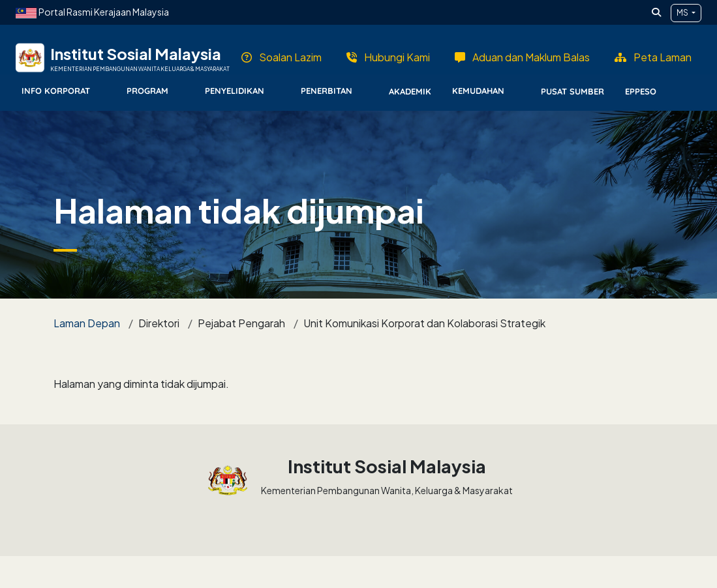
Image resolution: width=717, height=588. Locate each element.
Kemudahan (478, 91)
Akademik (410, 91)
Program (147, 91)
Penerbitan (327, 91)
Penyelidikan (235, 91)
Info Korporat (56, 91)
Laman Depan (87, 323)
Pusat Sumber (572, 91)
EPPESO (641, 91)
